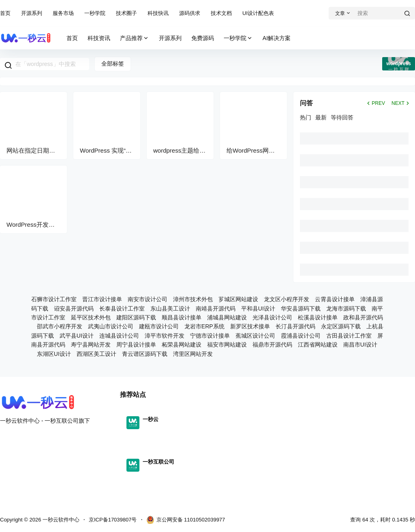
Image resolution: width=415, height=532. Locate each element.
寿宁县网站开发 (91, 345)
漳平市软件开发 (165, 336)
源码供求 (190, 13)
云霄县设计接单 (335, 299)
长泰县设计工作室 (122, 309)
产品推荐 (135, 38)
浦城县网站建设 (227, 317)
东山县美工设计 (170, 309)
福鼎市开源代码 (272, 345)
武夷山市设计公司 (111, 326)
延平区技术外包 (91, 317)
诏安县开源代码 (74, 309)
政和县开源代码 (363, 317)
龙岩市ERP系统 (204, 326)
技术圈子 (126, 13)
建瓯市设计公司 (159, 326)
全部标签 (113, 64)
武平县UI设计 (77, 336)
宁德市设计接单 (210, 336)
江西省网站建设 (318, 345)
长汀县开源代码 (295, 326)
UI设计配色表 (258, 13)
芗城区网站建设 (238, 299)
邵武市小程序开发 (60, 326)
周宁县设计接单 (136, 345)
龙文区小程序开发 (287, 299)
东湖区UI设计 (54, 354)
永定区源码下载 (341, 326)
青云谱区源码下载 (145, 354)
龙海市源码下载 (346, 309)
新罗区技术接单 (250, 326)
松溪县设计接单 (318, 317)
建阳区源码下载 (136, 317)
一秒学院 (95, 13)
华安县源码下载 (301, 309)
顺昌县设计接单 (182, 317)
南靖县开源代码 (216, 309)
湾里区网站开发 (193, 354)
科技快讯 (158, 13)
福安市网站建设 (227, 345)
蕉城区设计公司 (255, 336)
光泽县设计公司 (272, 317)
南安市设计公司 (148, 299)
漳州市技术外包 (193, 299)
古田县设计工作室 (349, 336)
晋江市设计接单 (102, 299)
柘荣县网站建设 (182, 345)
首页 (5, 13)
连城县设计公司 (119, 336)
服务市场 (63, 13)
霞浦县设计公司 (301, 336)
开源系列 (32, 13)
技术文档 (221, 13)
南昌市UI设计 (360, 345)
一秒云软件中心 (60, 520)
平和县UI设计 (258, 309)
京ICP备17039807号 (113, 520)
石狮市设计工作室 (54, 299)
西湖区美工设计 (96, 354)
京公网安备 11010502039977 (186, 520)
